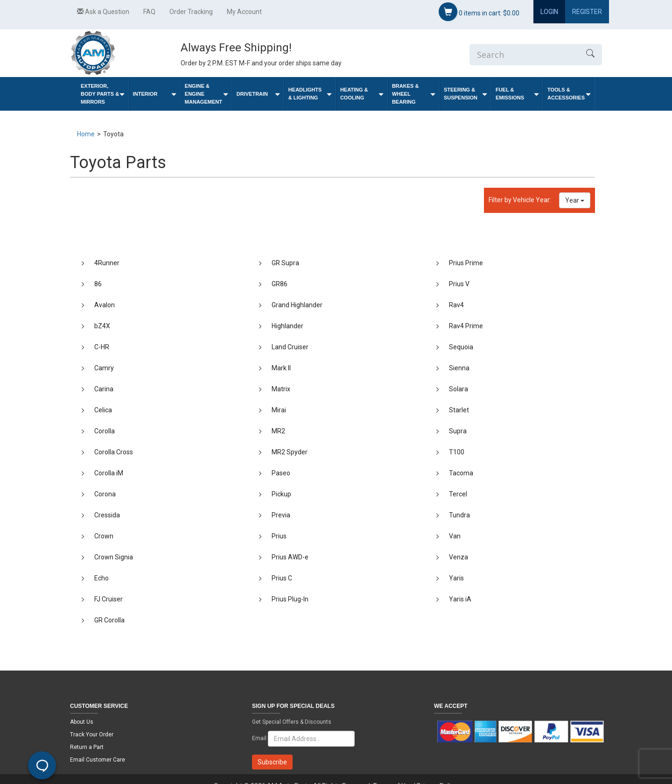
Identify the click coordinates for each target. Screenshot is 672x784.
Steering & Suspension (465, 94)
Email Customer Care (98, 760)
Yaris (456, 578)
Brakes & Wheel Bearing (414, 94)
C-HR (102, 347)
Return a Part (87, 747)
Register (587, 12)
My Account (244, 12)
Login (549, 12)
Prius (279, 536)
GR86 (280, 284)
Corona (105, 494)
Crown (104, 536)
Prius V (459, 284)
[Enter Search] (524, 55)
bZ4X (102, 326)
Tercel (458, 494)
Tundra (459, 515)
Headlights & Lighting (310, 94)
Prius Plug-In (290, 599)
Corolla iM (109, 473)
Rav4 (456, 305)
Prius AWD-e (290, 557)
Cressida (107, 515)
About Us (82, 722)
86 (98, 284)
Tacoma (461, 473)
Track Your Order (92, 735)
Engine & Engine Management (206, 94)
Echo (101, 578)
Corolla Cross (114, 452)
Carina (104, 389)
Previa (281, 515)
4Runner (107, 263)
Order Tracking (191, 12)
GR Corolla (109, 620)
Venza (458, 557)
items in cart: (479, 12)
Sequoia (461, 347)
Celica (103, 410)
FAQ (149, 12)
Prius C (282, 578)
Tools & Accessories (569, 94)
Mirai (279, 410)
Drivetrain (258, 94)
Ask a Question (103, 12)
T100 (457, 452)
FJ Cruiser (108, 599)
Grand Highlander (297, 305)
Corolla (105, 431)
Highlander (287, 326)
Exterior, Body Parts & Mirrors (103, 94)
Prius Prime (466, 263)
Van (455, 536)
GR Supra (285, 263)
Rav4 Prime (466, 326)
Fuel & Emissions (517, 94)
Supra (458, 431)
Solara (458, 389)
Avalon (105, 305)
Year (575, 200)
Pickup (281, 494)
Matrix (281, 389)
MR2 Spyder (290, 452)
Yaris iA (460, 599)
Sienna (459, 368)
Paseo (281, 473)
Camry (104, 368)
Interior (155, 94)
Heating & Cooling (362, 94)
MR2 (278, 431)
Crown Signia (114, 557)
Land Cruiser (290, 347)
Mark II (281, 368)
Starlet (459, 410)
